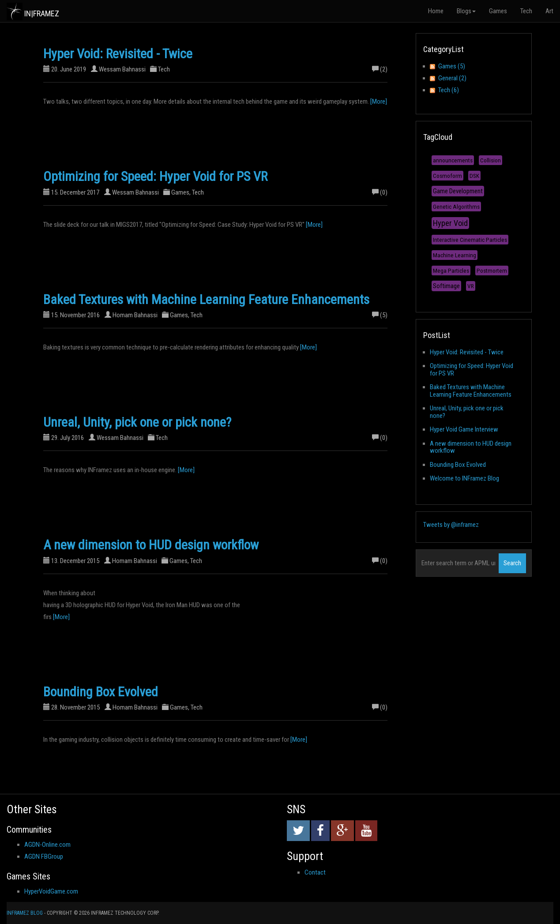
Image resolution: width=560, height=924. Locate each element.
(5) (380, 315)
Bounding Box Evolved (101, 692)
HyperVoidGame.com (51, 891)
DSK (474, 176)
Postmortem (492, 270)
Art (549, 11)
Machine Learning (455, 255)
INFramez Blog (25, 913)
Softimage (446, 286)
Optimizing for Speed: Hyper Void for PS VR (155, 176)
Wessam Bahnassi (122, 69)
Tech (526, 11)
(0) (380, 192)
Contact (315, 872)
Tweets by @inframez (451, 525)
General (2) (452, 78)
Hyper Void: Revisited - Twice (118, 54)
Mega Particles (451, 270)
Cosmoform (447, 176)
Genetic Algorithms (456, 207)
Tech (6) (449, 90)
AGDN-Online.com (47, 845)
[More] (379, 101)
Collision (490, 160)
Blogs (466, 11)
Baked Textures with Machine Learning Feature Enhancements (206, 299)
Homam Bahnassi (135, 315)
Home (436, 11)
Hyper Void (450, 223)
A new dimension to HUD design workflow (151, 545)
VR (471, 286)
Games (498, 11)
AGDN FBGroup (44, 856)
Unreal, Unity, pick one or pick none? (137, 422)
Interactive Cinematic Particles (470, 240)
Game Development (458, 191)
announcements (453, 160)
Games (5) (452, 66)
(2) (380, 69)
